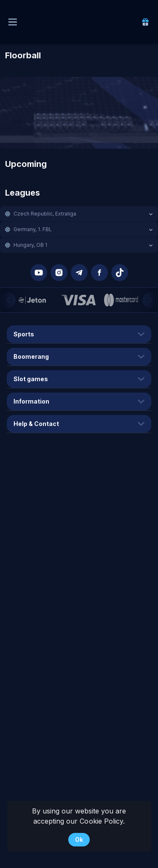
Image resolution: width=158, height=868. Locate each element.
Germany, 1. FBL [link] (33, 229)
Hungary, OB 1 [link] (30, 245)
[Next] (150, 300)
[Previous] (8, 300)
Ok (79, 839)
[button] (79, 214)
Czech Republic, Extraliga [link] (45, 214)
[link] (145, 22)
